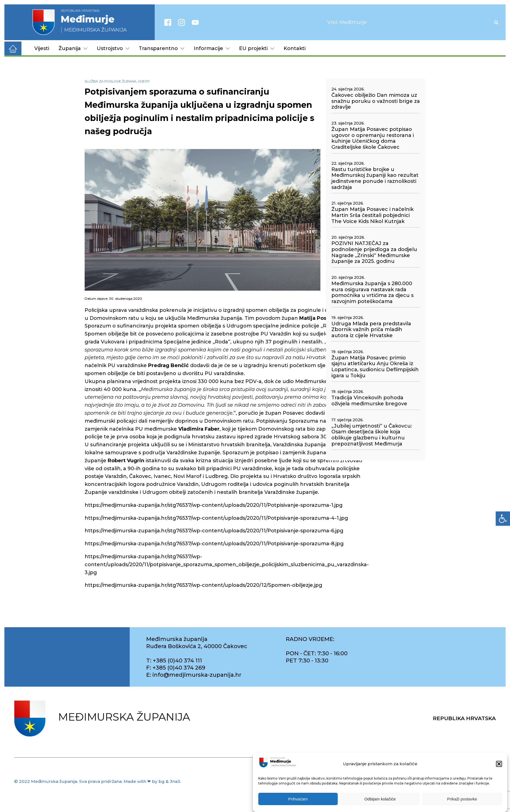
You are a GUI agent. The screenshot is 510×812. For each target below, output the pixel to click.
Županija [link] (73, 48)
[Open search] (496, 22)
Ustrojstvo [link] (113, 48)
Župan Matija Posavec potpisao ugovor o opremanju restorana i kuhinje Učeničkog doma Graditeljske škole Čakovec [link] (373, 138)
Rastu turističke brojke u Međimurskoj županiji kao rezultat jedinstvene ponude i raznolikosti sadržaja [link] (375, 178)
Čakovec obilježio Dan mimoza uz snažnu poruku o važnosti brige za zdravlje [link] (376, 101)
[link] (503, 519)
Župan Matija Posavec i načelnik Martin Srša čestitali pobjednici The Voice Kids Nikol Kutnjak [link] (372, 215)
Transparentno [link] (162, 48)
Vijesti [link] (42, 48)
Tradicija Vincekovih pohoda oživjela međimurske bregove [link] (369, 401)
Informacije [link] (212, 48)
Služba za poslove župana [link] (110, 81)
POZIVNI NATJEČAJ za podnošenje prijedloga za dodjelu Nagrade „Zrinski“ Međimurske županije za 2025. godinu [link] (374, 252)
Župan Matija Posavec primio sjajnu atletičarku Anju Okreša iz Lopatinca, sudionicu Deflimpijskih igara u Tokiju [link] (375, 367)
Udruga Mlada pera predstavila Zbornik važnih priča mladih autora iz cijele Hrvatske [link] (371, 330)
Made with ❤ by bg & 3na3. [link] (152, 781)
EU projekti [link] (257, 48)
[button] (499, 766)
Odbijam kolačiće (380, 801)
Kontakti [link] (295, 48)
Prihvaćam (298, 801)
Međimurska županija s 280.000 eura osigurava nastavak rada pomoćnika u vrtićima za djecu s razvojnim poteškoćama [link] (372, 293)
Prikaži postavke (462, 801)
